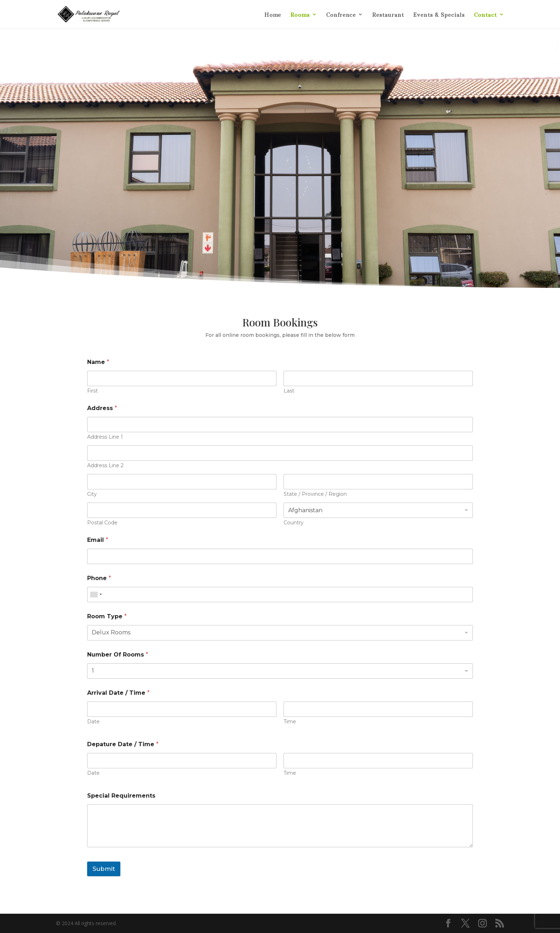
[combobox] (96, 595)
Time (290, 722)
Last (289, 391)
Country (294, 523)
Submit (104, 869)
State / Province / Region (315, 494)
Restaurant (388, 17)
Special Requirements (121, 796)
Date (93, 722)
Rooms (300, 17)
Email (98, 540)
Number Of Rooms (118, 655)
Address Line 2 (105, 466)
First (92, 391)
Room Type (107, 616)
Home (273, 17)
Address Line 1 (105, 437)
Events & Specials (439, 17)
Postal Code (102, 523)
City (92, 494)
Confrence (341, 17)
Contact (485, 17)
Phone (99, 578)
